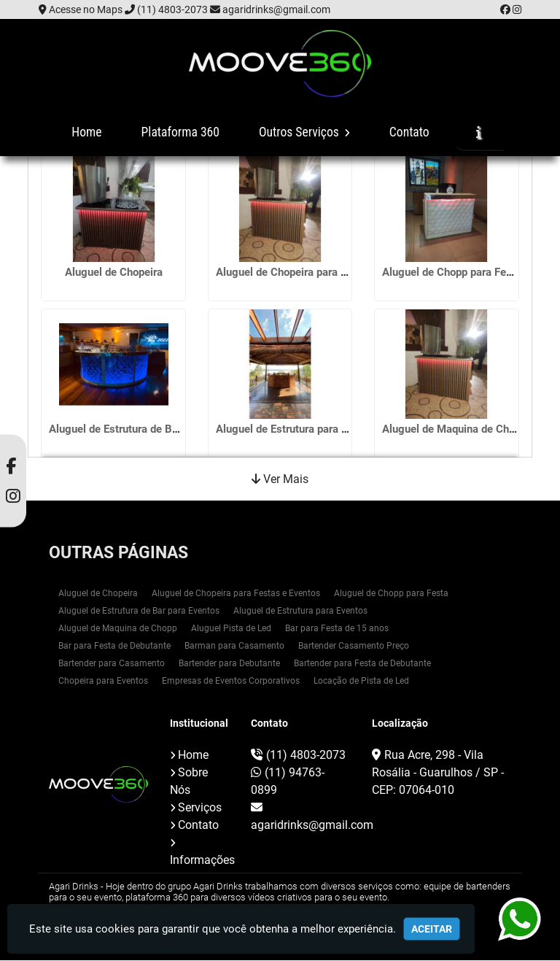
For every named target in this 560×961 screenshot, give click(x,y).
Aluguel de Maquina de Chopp (454, 426)
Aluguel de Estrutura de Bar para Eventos (148, 426)
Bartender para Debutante (229, 664)
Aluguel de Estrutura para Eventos (298, 426)
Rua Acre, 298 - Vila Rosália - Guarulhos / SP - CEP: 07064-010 (438, 773)
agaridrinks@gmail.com (276, 9)
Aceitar (432, 929)
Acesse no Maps (86, 9)
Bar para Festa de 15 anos (337, 629)
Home (86, 132)
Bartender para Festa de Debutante (362, 664)
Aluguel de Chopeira (114, 273)
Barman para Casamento (234, 647)
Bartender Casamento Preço (354, 647)
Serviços (200, 808)
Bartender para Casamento (112, 664)
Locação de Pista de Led (361, 682)
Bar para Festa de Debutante (114, 647)
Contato (409, 132)
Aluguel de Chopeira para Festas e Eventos (320, 273)
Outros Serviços (304, 132)
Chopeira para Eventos (103, 682)
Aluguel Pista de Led (231, 629)
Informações (202, 861)
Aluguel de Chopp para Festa (452, 273)
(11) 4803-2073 (172, 9)
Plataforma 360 (180, 132)
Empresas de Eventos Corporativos (231, 682)
